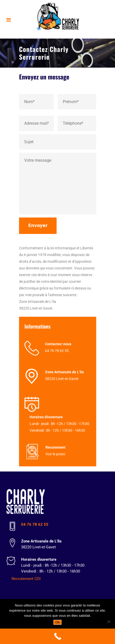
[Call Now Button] (57, 636)
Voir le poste (55, 454)
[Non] (109, 622)
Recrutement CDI (26, 579)
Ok (57, 622)
